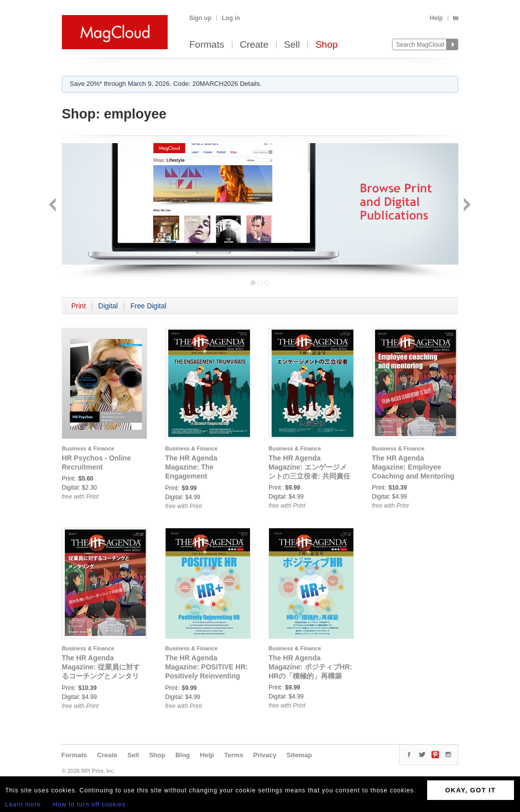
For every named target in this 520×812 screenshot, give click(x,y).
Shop (326, 45)
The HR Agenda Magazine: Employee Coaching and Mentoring (413, 467)
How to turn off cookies (90, 804)
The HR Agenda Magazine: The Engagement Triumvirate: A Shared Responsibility (201, 476)
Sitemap (299, 755)
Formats (207, 45)
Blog (182, 755)
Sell (292, 45)
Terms (233, 755)
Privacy (265, 755)
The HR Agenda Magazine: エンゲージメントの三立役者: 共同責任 (309, 467)
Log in (231, 18)
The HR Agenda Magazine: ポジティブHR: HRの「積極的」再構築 (310, 667)
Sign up (200, 18)
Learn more (23, 804)
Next (466, 206)
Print (79, 306)
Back (53, 206)
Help (436, 18)
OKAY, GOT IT (471, 790)
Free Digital (149, 306)
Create (254, 45)
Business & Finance (88, 448)
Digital (108, 306)
